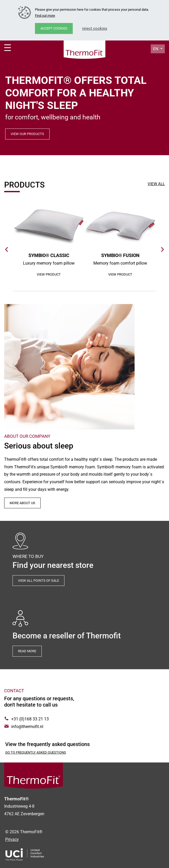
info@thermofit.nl (27, 727)
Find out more (45, 16)
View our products (27, 134)
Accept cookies (54, 28)
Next (162, 249)
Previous (7, 249)
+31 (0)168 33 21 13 (30, 719)
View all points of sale (38, 581)
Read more (27, 651)
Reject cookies (95, 28)
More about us (22, 503)
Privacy (12, 839)
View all (156, 184)
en (156, 49)
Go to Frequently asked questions (36, 752)
